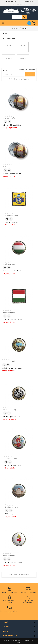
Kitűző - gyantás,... (12, 514)
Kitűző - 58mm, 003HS (12, 125)
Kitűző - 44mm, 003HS (12, 174)
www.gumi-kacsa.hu (19, 4)
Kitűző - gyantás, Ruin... (12, 417)
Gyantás (8, 58)
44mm (8, 45)
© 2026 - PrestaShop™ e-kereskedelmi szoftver (19, 641)
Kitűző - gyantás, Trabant (12, 368)
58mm (23, 45)
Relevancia (14, 74)
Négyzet (23, 58)
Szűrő (30, 74)
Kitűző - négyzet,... (12, 222)
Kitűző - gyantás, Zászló (12, 271)
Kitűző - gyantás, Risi (12, 465)
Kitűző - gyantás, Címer (12, 563)
